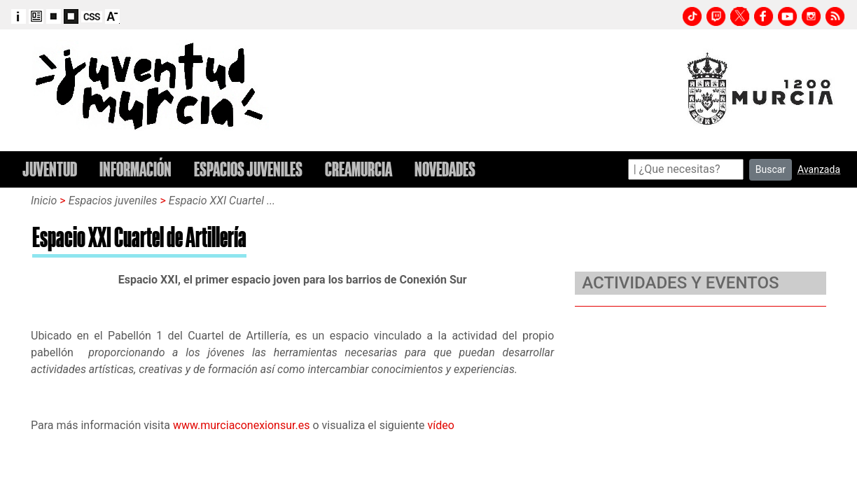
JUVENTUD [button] (50, 169)
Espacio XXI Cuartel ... (222, 201)
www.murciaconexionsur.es (242, 425)
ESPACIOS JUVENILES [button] (248, 169)
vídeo (441, 425)
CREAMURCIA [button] (358, 169)
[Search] (686, 169)
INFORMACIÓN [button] (135, 169)
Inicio (44, 201)
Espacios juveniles (114, 201)
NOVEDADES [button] (445, 169)
